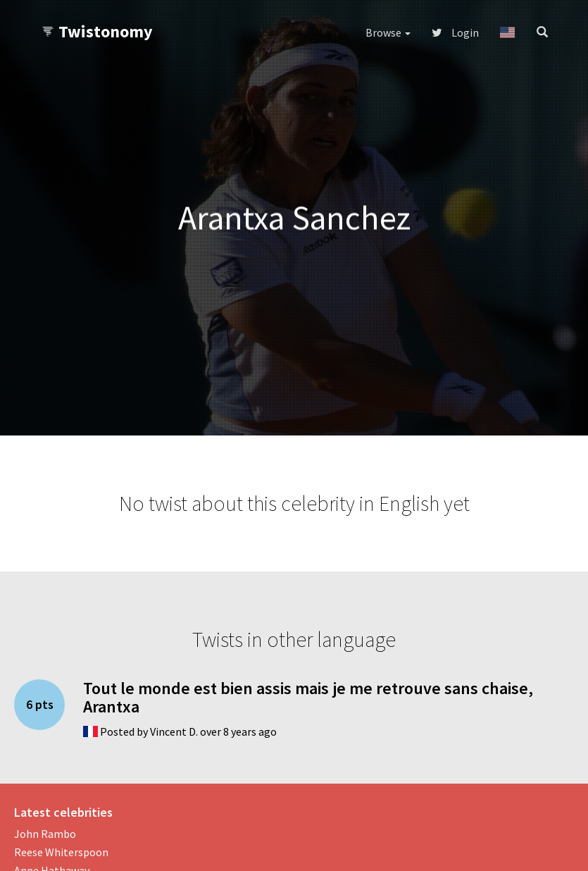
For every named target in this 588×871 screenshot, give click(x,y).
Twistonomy (97, 31)
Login (455, 32)
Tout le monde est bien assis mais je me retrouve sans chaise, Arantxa (308, 697)
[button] (507, 32)
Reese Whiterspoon (61, 852)
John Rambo (45, 834)
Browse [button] (388, 32)
